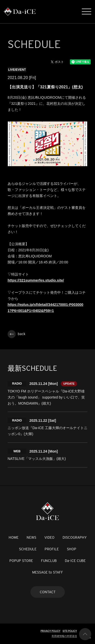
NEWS (31, 537)
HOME (14, 537)
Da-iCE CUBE (75, 561)
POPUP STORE (21, 561)
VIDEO (49, 537)
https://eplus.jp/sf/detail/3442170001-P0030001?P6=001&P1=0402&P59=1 (45, 308)
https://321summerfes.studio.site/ (36, 280)
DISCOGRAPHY (75, 537)
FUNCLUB (49, 561)
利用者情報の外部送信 (64, 636)
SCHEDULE (28, 549)
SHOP (72, 549)
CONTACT (48, 592)
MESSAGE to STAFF (48, 572)
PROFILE (52, 549)
